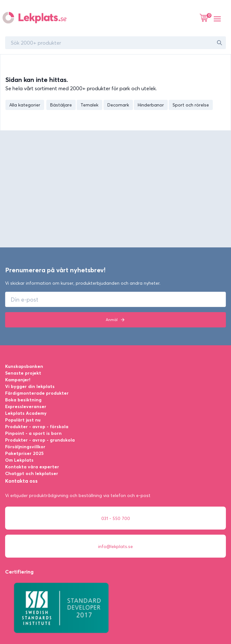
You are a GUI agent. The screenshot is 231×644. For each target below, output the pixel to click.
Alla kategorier (25, 105)
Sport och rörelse (191, 105)
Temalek (89, 105)
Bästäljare (61, 105)
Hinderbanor (151, 105)
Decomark (118, 105)
